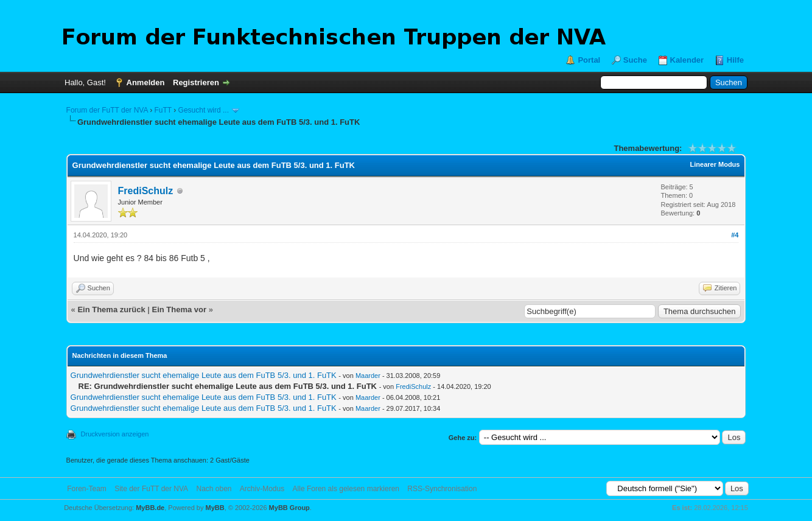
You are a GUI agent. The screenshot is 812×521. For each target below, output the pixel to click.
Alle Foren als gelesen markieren (346, 489)
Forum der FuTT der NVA (107, 110)
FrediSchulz (146, 191)
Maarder (368, 376)
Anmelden (146, 82)
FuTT (163, 110)
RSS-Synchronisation (442, 489)
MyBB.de (150, 508)
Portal (589, 60)
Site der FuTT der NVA (151, 489)
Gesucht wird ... (204, 110)
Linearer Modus (715, 164)
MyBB (215, 508)
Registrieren (196, 82)
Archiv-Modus (262, 489)
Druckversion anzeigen (115, 434)
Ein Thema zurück (111, 309)
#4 (735, 235)
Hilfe (735, 60)
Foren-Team (87, 489)
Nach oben (214, 489)
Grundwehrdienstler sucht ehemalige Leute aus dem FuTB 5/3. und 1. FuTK (204, 375)
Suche (635, 60)
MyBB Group (289, 508)
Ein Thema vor (180, 309)
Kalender (687, 60)
